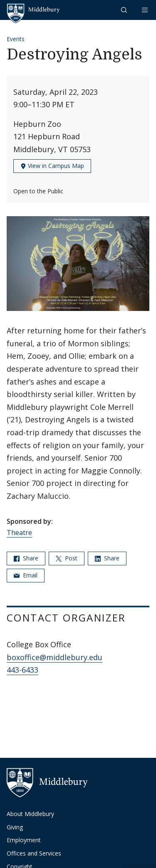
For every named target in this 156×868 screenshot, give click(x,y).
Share (26, 558)
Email (26, 575)
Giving (15, 827)
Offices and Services (34, 853)
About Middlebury (30, 814)
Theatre (19, 533)
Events (16, 39)
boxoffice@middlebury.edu (54, 657)
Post (67, 558)
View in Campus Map (52, 166)
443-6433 (22, 670)
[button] (125, 10)
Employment (24, 840)
